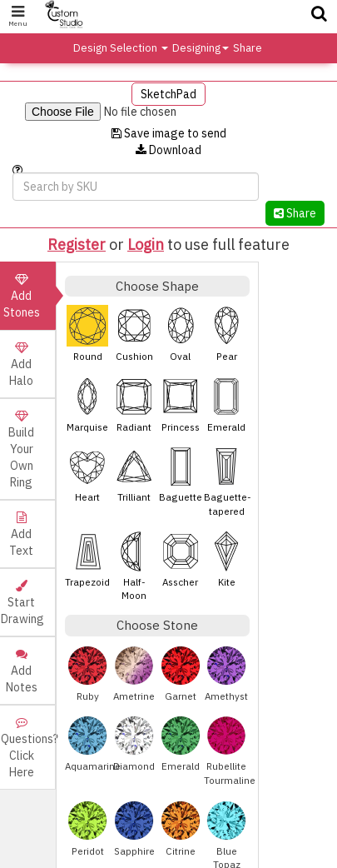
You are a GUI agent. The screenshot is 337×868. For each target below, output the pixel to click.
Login (146, 244)
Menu (18, 16)
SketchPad (168, 94)
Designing (201, 48)
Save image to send (169, 133)
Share (248, 48)
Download (168, 150)
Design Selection (121, 48)
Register (77, 244)
